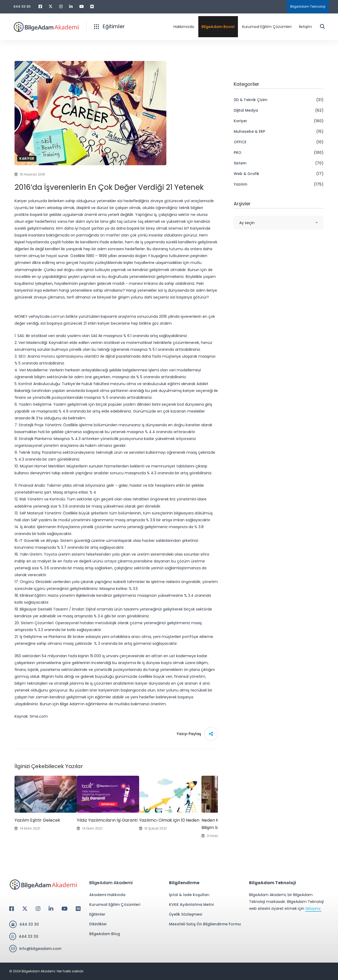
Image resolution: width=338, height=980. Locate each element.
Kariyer (27, 158)
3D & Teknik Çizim (279, 100)
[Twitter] (25, 909)
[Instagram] (38, 909)
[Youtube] (65, 909)
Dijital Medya (279, 110)
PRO (279, 153)
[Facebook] (12, 909)
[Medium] (78, 909)
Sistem (279, 163)
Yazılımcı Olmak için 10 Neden (169, 820)
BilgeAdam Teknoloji (308, 6)
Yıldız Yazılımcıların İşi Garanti (107, 820)
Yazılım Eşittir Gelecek (37, 820)
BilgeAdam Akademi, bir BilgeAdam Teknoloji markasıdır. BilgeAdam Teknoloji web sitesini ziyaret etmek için (286, 902)
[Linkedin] (51, 909)
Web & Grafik (279, 174)
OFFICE (279, 142)
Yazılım (279, 184)
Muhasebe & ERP (279, 131)
